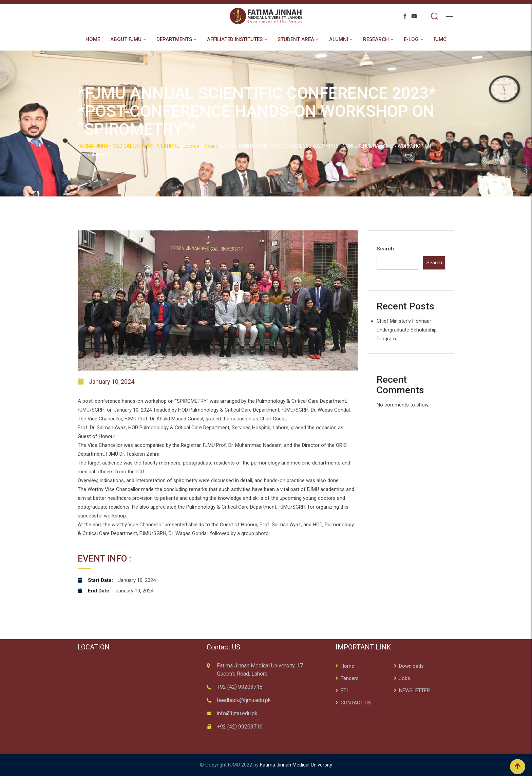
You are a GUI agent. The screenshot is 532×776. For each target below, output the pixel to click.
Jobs (405, 678)
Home (93, 39)
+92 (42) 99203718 (240, 687)
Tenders (350, 678)
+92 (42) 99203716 (240, 727)
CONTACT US (356, 703)
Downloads (411, 666)
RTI (344, 690)
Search (385, 249)
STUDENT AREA (296, 39)
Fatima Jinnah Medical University (296, 765)
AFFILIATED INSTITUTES (235, 39)
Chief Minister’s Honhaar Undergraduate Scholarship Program (407, 330)
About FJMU (126, 39)
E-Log (411, 39)
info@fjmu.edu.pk (237, 713)
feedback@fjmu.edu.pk (244, 700)
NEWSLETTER (414, 690)
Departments (174, 39)
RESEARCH (376, 39)
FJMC (440, 39)
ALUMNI (339, 39)
